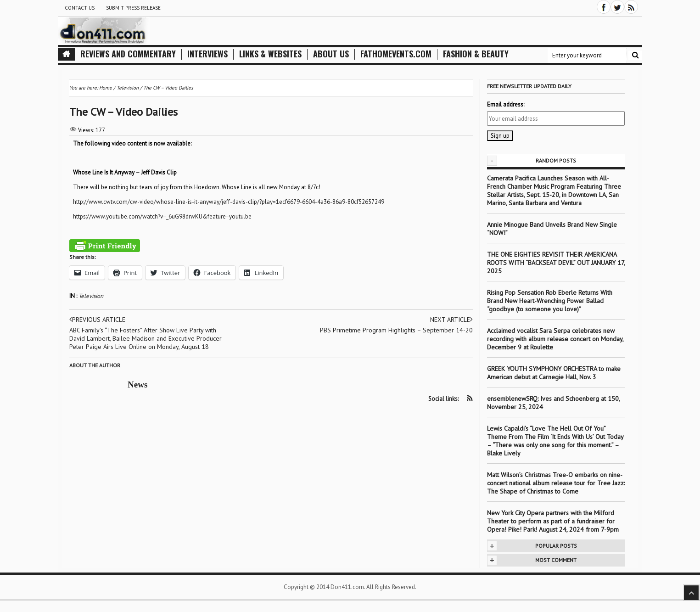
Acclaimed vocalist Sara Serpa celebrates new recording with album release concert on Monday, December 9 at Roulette (555, 339)
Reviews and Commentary (128, 54)
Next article (451, 320)
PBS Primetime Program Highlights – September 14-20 (396, 330)
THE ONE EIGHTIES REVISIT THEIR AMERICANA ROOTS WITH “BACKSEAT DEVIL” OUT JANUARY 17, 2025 (556, 263)
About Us (331, 54)
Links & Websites (270, 54)
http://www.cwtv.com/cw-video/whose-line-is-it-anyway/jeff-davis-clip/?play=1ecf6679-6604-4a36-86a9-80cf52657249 (229, 202)
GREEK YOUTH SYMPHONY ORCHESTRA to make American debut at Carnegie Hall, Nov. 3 (554, 373)
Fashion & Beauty (476, 54)
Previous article (97, 320)
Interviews (207, 54)
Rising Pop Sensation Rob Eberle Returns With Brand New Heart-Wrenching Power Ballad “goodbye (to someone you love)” (550, 301)
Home (106, 88)
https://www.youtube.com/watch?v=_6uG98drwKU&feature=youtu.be (162, 216)
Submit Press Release (133, 8)
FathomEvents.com (396, 54)
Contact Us (80, 8)
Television (91, 296)
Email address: (506, 104)
